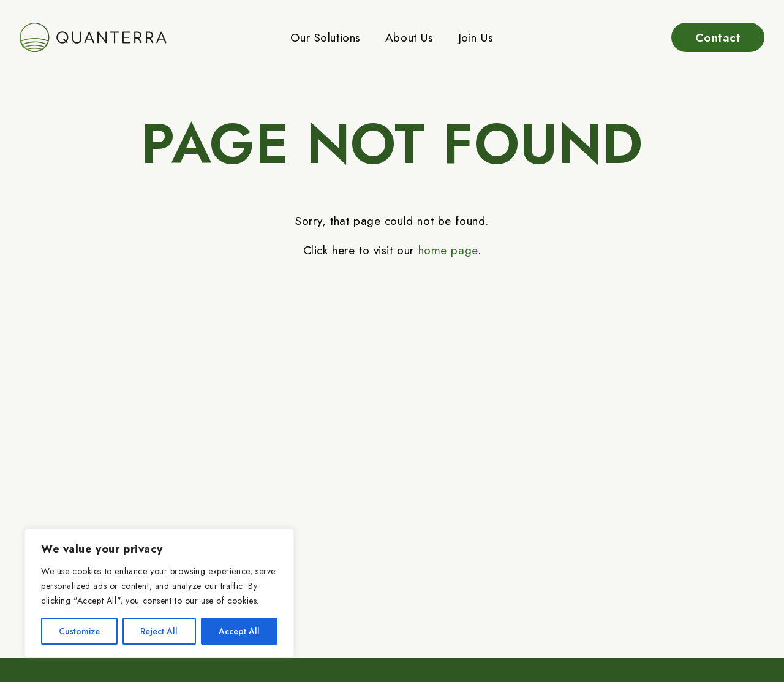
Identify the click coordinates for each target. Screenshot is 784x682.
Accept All (239, 631)
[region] (159, 593)
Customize (79, 631)
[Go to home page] (93, 37)
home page (448, 250)
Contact (718, 37)
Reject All (159, 631)
